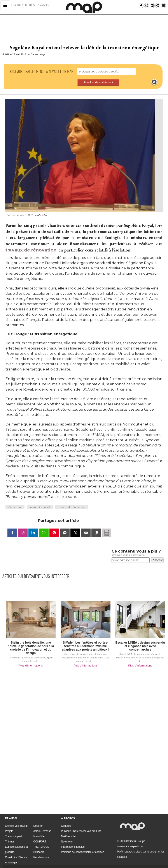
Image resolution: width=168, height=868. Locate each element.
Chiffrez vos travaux (17, 818)
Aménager (11, 855)
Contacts (66, 818)
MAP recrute (68, 828)
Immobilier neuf (40, 499)
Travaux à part (13, 828)
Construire (15, 499)
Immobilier (39, 828)
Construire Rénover (16, 849)
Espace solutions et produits (16, 842)
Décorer (38, 818)
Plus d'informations (31, 658)
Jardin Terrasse (42, 823)
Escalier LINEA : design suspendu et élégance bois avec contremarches (140, 638)
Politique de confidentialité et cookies (83, 844)
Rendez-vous (41, 849)
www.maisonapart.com (130, 839)
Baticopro (39, 844)
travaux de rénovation (31, 242)
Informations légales (73, 839)
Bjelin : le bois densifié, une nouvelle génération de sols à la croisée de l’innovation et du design (31, 640)
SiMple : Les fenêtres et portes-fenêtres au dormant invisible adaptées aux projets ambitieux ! (85, 638)
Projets (9, 823)
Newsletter (67, 834)
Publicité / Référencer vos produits (81, 823)
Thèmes (10, 834)
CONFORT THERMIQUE (41, 836)
